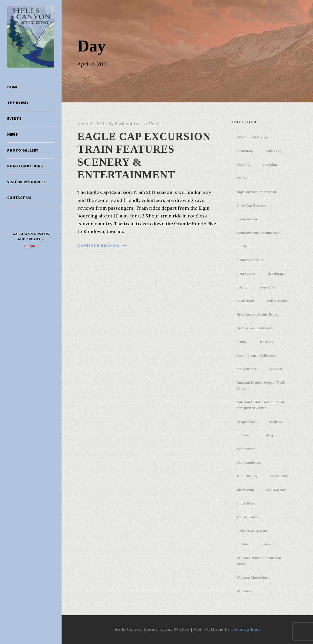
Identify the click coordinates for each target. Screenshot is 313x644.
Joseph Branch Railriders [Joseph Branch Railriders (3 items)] (256, 355)
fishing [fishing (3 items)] (242, 287)
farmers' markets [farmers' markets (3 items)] (250, 260)
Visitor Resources (27, 182)
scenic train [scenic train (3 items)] (279, 476)
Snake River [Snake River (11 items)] (246, 503)
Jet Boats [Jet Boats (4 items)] (266, 342)
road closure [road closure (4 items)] (246, 449)
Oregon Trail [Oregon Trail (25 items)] (246, 422)
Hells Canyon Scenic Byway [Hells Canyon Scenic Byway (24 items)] (258, 314)
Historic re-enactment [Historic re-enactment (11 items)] (254, 328)
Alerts (154, 124)
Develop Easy (246, 629)
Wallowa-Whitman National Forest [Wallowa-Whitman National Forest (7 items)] (259, 561)
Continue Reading (102, 246)
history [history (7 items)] (242, 342)
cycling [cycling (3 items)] (242, 178)
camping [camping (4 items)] (270, 164)
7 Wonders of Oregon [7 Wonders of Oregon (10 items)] (252, 137)
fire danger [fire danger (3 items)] (276, 273)
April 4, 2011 (91, 124)
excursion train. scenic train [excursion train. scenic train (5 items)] (258, 233)
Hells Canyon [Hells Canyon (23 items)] (277, 301)
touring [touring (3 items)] (242, 544)
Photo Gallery (23, 150)
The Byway (18, 103)
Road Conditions (25, 166)
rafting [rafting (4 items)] (268, 435)
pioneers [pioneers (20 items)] (243, 435)
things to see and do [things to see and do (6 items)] (252, 531)
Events (14, 119)
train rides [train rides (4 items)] (269, 544)
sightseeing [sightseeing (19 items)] (245, 490)
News (13, 134)
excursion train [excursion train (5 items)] (248, 219)
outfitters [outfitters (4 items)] (276, 422)
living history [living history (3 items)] (247, 369)
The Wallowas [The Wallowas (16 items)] (247, 517)
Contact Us (19, 198)
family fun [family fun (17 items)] (245, 246)
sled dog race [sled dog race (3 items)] (276, 490)
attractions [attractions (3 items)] (245, 151)
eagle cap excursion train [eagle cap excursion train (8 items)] (256, 192)
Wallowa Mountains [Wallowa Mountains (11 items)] (252, 577)
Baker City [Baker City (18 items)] (274, 151)
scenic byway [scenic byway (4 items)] (247, 476)
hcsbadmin (127, 124)
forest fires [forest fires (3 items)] (268, 287)
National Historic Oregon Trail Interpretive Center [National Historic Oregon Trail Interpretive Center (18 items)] (260, 405)
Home (13, 87)
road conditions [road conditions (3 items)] (249, 462)
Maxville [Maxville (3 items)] (276, 369)
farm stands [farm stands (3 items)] (246, 273)
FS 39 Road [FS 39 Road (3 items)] (245, 301)
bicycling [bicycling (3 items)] (243, 164)
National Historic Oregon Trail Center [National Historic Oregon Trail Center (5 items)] (260, 385)
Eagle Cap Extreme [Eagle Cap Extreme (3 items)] (251, 205)
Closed (31, 246)
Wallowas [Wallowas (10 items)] (244, 591)
